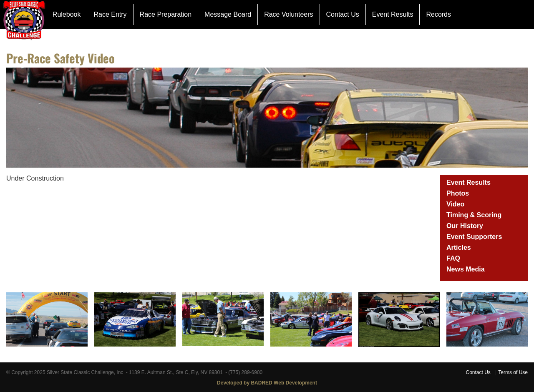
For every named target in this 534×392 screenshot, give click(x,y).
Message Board (228, 14)
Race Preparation (166, 14)
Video (455, 204)
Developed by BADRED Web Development (267, 383)
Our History (465, 226)
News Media (466, 269)
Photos (458, 193)
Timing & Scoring (474, 215)
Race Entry (110, 14)
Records (438, 14)
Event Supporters (474, 237)
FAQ (453, 258)
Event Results (393, 14)
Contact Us (343, 14)
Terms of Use (513, 372)
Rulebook (67, 14)
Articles (459, 248)
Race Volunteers (288, 14)
